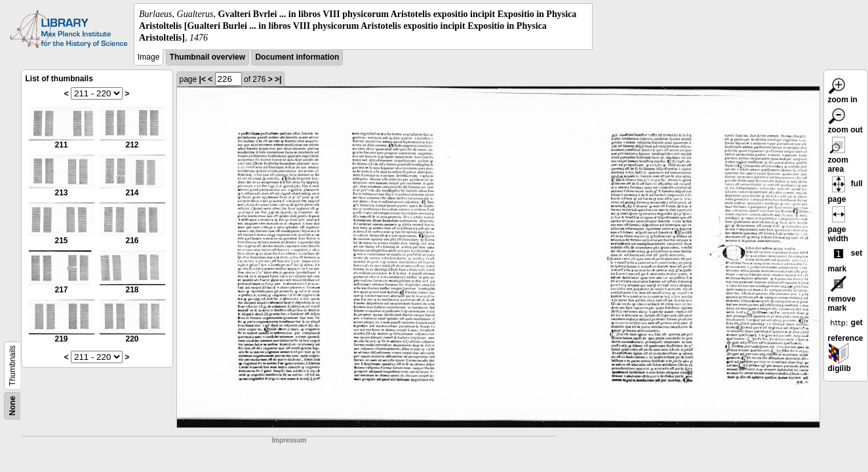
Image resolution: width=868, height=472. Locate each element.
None (12, 406)
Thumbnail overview (207, 57)
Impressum (289, 440)
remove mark (842, 296)
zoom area (838, 157)
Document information (297, 57)
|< (203, 79)
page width (838, 226)
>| (278, 79)
